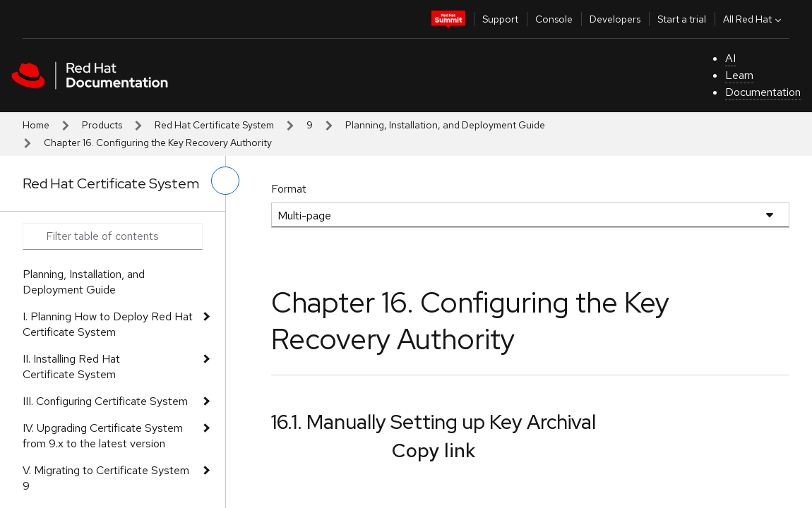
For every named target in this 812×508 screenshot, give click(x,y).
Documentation (763, 92)
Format (289, 189)
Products (102, 125)
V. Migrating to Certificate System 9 (106, 478)
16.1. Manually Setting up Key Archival (434, 422)
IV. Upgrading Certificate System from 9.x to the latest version (103, 436)
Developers (615, 19)
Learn (739, 75)
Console (554, 19)
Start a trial (682, 19)
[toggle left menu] (225, 181)
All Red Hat (754, 19)
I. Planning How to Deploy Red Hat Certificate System (108, 324)
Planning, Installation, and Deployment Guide (445, 125)
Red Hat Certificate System (214, 125)
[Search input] (113, 236)
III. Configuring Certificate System (105, 401)
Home (36, 125)
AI (730, 58)
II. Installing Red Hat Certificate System (71, 367)
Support (500, 19)
